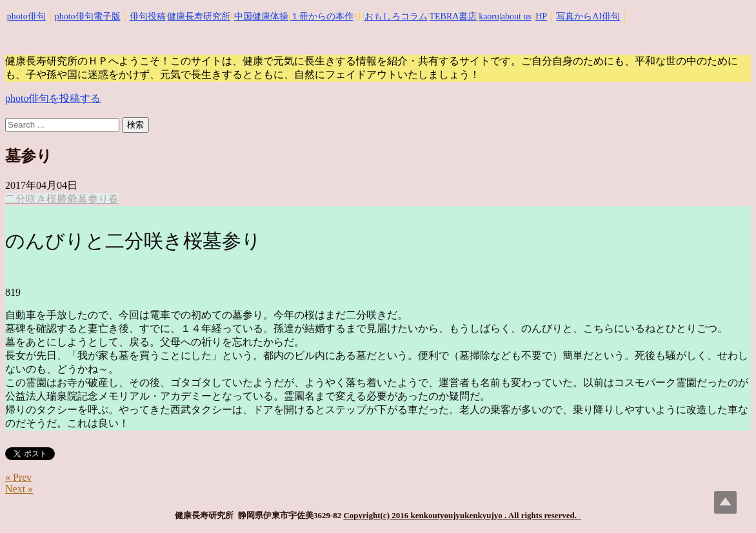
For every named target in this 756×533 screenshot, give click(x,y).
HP (541, 16)
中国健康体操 (261, 16)
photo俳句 (26, 16)
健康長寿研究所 (199, 16)
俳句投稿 (148, 16)
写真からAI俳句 (588, 16)
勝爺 (67, 199)
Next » (19, 489)
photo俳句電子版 (88, 16)
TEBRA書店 (453, 16)
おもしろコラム (396, 16)
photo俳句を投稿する (53, 98)
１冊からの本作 (322, 16)
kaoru (489, 16)
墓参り (93, 199)
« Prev (18, 477)
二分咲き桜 (31, 199)
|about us (515, 16)
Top (725, 502)
